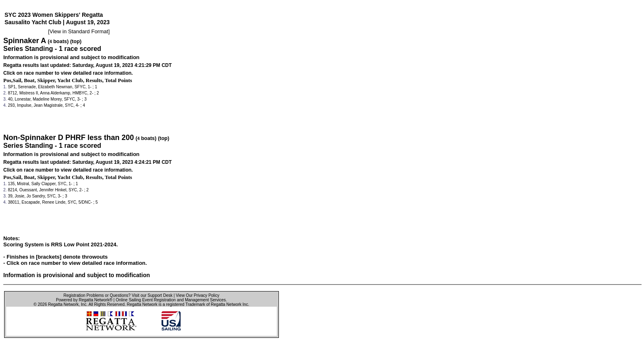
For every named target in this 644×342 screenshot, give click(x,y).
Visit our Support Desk (152, 295)
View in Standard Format (79, 31)
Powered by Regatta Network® (84, 300)
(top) (76, 41)
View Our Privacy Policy (198, 295)
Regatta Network (63, 304)
